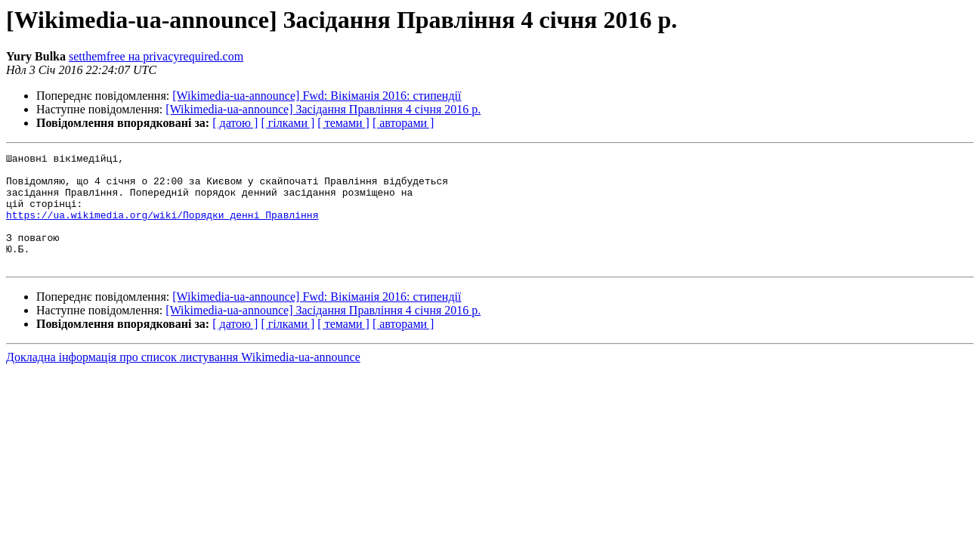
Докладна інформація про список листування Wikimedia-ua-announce (183, 380)
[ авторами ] (403, 123)
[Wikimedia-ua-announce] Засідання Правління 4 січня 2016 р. (323, 109)
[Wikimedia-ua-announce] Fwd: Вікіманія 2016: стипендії (317, 96)
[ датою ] (235, 123)
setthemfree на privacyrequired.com (156, 56)
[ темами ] (343, 123)
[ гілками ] (288, 123)
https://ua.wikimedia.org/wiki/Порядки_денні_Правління (162, 228)
